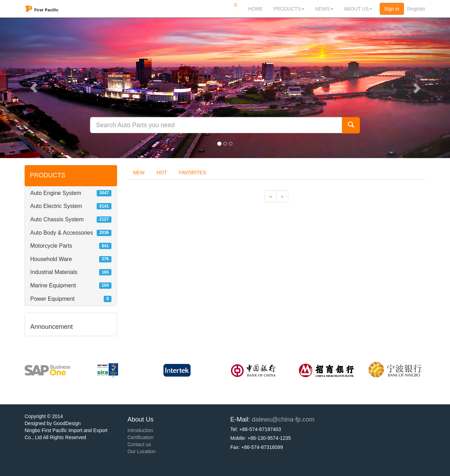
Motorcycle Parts (51, 246)
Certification (141, 437)
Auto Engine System (56, 193)
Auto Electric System (56, 206)
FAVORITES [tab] (193, 172)
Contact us (139, 444)
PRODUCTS (289, 9)
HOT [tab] (162, 172)
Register (416, 9)
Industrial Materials (54, 272)
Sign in (392, 9)
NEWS (324, 9)
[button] (34, 88)
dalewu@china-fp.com (283, 419)
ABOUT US (358, 9)
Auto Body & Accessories (62, 233)
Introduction (140, 430)
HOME (255, 9)
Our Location (142, 451)
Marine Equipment (53, 285)
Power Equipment (52, 299)
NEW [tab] (139, 172)
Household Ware (51, 259)
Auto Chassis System (57, 219)
